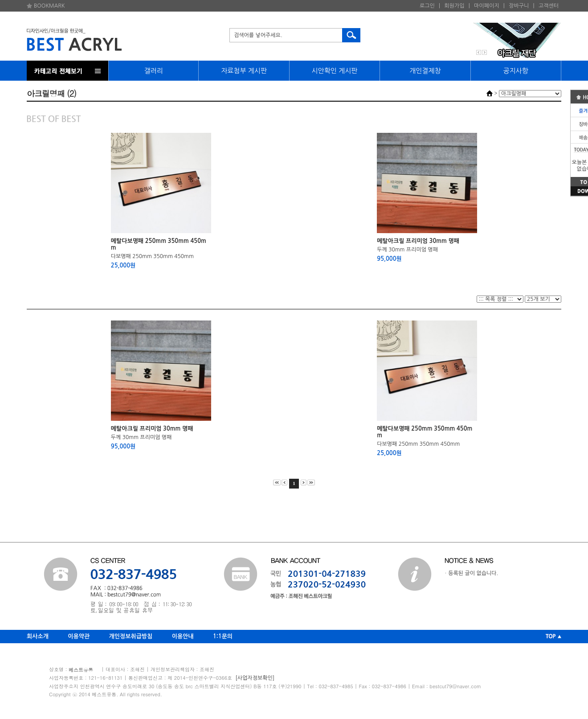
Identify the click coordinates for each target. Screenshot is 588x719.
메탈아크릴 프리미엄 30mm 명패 (418, 241)
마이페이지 (486, 6)
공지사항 (516, 71)
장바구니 (519, 6)
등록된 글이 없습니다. (473, 573)
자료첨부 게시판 (244, 71)
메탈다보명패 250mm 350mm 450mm (159, 244)
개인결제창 (425, 71)
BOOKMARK (49, 6)
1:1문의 (223, 636)
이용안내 (183, 636)
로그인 (427, 6)
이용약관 (79, 636)
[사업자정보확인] (255, 678)
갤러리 (154, 71)
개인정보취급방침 (131, 636)
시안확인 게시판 (335, 71)
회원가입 (454, 6)
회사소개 (38, 636)
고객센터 (549, 6)
